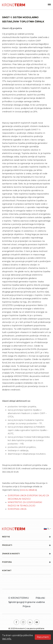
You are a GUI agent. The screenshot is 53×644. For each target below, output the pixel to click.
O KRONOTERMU (19, 598)
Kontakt (7, 571)
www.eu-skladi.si (28, 490)
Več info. (7, 639)
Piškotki (40, 598)
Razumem (43, 637)
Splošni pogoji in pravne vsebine (27, 602)
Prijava (26, 606)
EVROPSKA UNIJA (17, 509)
